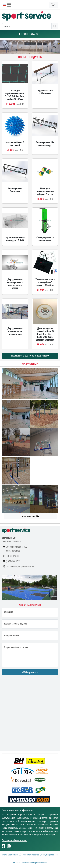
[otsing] (27, 26)
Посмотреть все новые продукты (30, 356)
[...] (19, 396)
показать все (30, 516)
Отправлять (30, 672)
